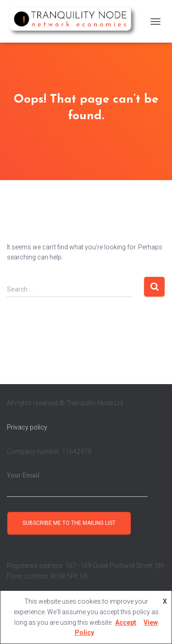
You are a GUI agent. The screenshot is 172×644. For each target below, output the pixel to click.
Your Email (77, 484)
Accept (126, 622)
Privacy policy (27, 427)
